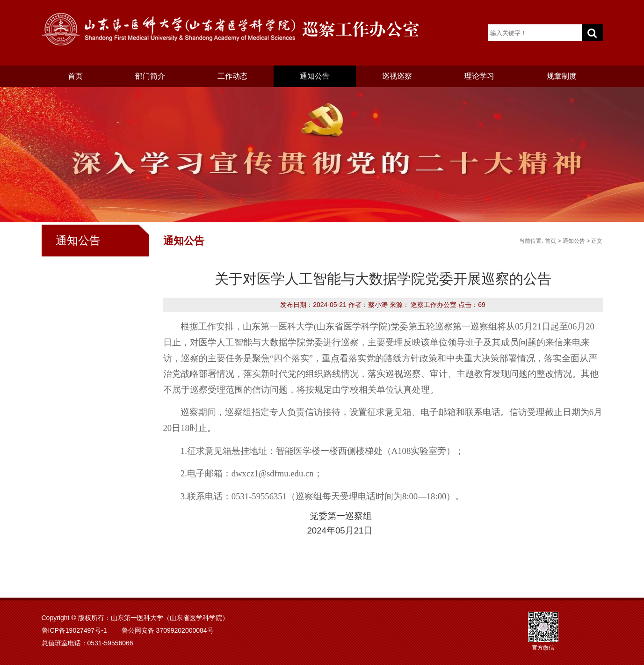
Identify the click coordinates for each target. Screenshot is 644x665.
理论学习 (479, 76)
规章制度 (562, 76)
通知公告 (315, 76)
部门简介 (150, 76)
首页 (75, 76)
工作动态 (232, 76)
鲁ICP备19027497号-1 (74, 630)
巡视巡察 (397, 76)
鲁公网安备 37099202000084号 (168, 630)
